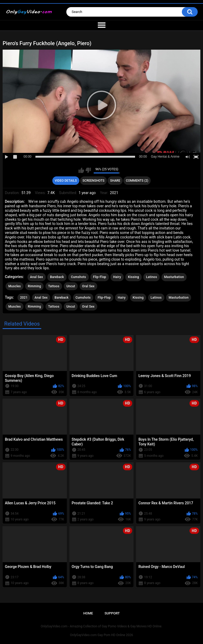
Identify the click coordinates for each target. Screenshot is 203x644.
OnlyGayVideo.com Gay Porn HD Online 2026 (101, 635)
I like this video (81, 170)
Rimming (34, 286)
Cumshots (78, 277)
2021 (24, 298)
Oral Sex (88, 286)
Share (115, 181)
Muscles (14, 286)
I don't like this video (88, 170)
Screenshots (93, 181)
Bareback (57, 277)
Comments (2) (137, 181)
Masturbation (174, 277)
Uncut (71, 286)
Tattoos (54, 286)
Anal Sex (37, 277)
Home (88, 613)
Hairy (117, 277)
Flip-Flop (100, 277)
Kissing (133, 277)
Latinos (151, 277)
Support (112, 613)
